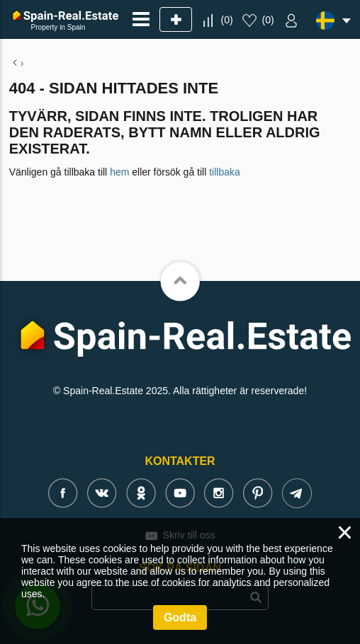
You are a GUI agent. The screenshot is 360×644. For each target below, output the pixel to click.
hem (119, 172)
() (226, 20)
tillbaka (225, 172)
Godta (180, 617)
